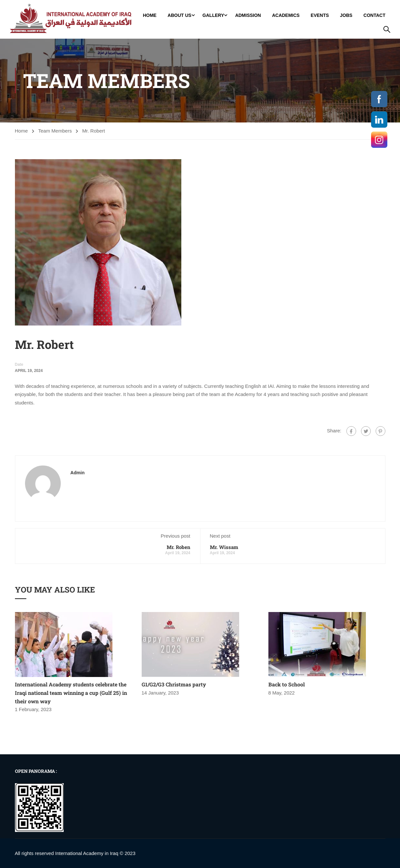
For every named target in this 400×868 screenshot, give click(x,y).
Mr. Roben (179, 547)
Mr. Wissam (224, 547)
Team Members (55, 131)
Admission (248, 15)
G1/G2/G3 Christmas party (174, 684)
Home (150, 15)
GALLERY (213, 15)
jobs (346, 15)
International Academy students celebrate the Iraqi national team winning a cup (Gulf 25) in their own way (71, 693)
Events (320, 15)
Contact (374, 15)
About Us (180, 15)
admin (78, 473)
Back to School (287, 684)
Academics (286, 15)
